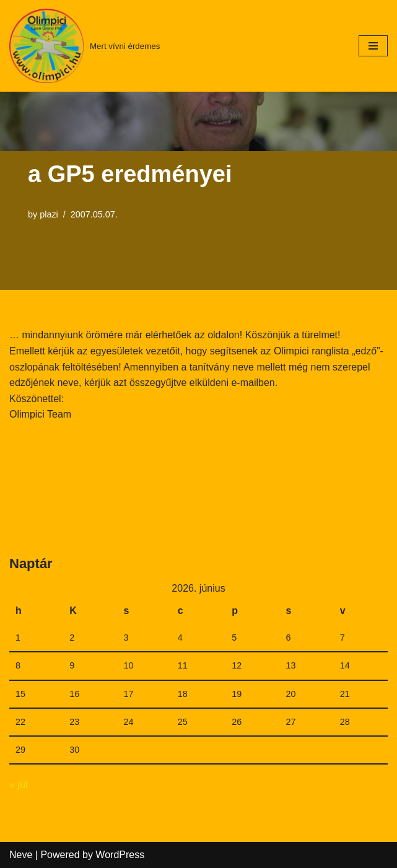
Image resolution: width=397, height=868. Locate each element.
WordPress (120, 855)
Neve (21, 855)
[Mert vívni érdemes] (85, 46)
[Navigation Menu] (373, 46)
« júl (18, 785)
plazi (49, 214)
